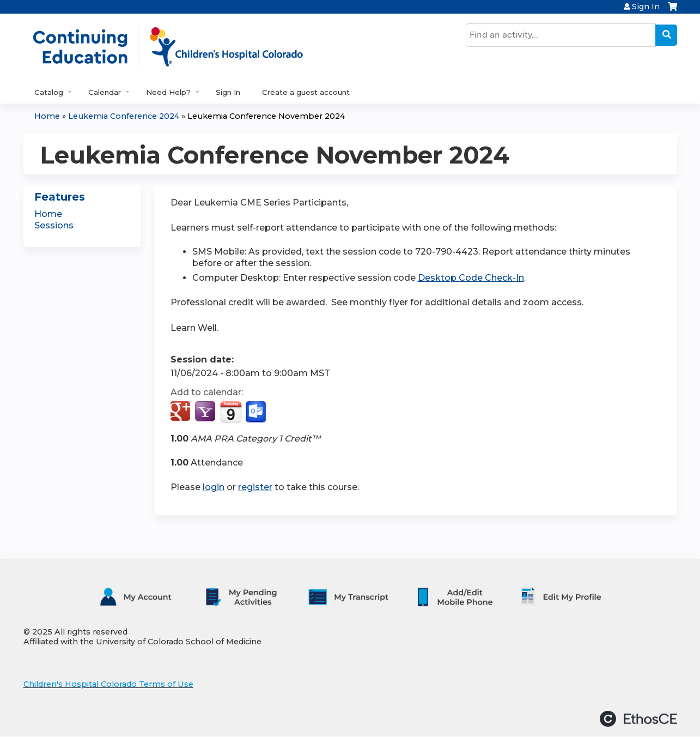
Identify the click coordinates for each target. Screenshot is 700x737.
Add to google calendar (182, 412)
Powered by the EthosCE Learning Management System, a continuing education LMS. (638, 719)
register (255, 487)
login (214, 487)
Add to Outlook (257, 412)
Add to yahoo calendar (206, 412)
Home (47, 116)
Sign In (646, 7)
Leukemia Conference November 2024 (266, 116)
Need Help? (168, 92)
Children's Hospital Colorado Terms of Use (108, 684)
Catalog (49, 92)
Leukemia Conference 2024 (124, 116)
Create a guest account (306, 92)
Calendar (105, 92)
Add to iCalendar (231, 412)
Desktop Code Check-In (471, 278)
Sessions (54, 225)
